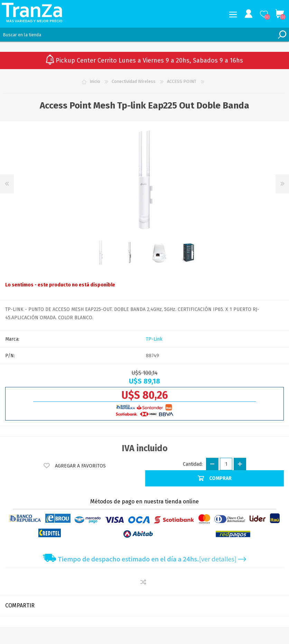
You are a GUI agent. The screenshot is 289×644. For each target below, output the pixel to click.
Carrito (279, 14)
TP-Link (154, 339)
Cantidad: (193, 464)
